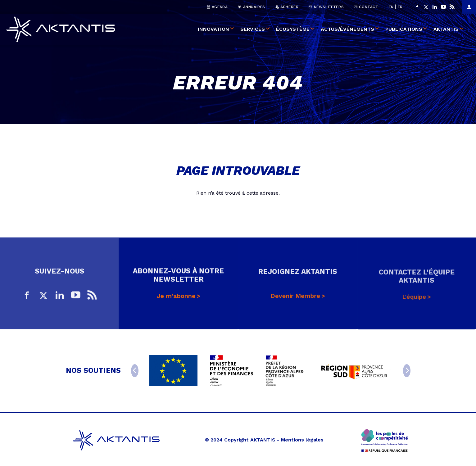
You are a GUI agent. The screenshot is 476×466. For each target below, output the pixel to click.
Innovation (213, 29)
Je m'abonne (176, 298)
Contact (366, 7)
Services (253, 29)
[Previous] (135, 371)
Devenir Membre (295, 299)
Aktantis (446, 29)
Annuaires (252, 7)
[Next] (407, 371)
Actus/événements (347, 29)
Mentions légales (302, 440)
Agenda (217, 7)
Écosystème (293, 29)
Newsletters (326, 7)
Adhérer (287, 7)
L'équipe (414, 300)
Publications (404, 29)
